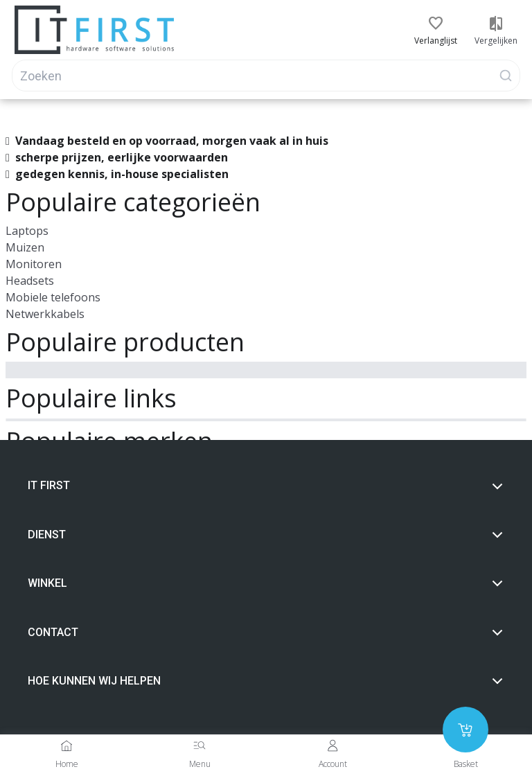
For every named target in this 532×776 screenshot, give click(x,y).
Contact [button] (266, 633)
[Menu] (199, 746)
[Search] (266, 76)
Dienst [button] (266, 535)
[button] (436, 24)
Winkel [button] (266, 583)
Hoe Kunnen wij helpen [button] (266, 681)
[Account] (332, 746)
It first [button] (266, 486)
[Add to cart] (465, 730)
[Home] (66, 746)
